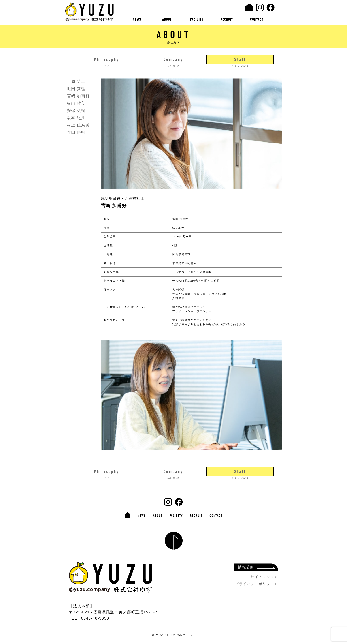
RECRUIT (227, 19)
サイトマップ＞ (264, 576)
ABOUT (167, 19)
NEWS (137, 19)
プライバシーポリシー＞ (257, 583)
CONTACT (257, 19)
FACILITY (197, 19)
